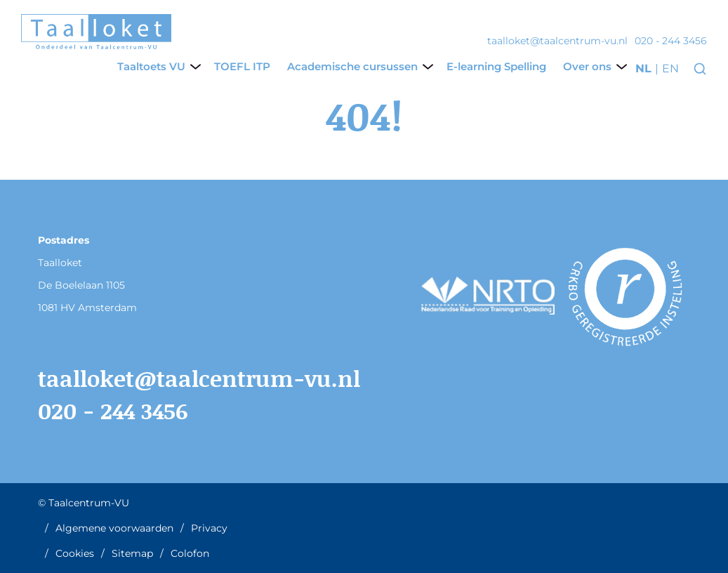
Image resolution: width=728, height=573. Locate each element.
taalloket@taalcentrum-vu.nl (199, 378)
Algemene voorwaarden (114, 528)
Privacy (209, 528)
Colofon (190, 553)
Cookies (75, 553)
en (670, 69)
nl (643, 69)
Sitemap (132, 553)
